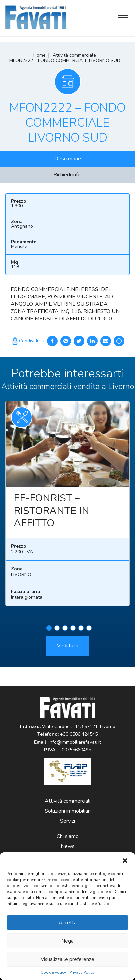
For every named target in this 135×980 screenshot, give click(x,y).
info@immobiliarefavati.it (75, 742)
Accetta (68, 923)
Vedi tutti (68, 649)
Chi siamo (68, 836)
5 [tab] (81, 631)
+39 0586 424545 (79, 734)
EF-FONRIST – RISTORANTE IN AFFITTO (51, 514)
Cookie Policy (53, 972)
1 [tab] (49, 631)
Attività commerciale (74, 55)
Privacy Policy (82, 972)
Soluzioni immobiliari (68, 811)
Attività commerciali (67, 801)
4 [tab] (73, 631)
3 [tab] (65, 631)
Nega (67, 941)
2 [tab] (57, 631)
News (68, 846)
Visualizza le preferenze (67, 959)
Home (39, 55)
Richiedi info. (67, 175)
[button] (125, 861)
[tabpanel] (67, 509)
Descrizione (68, 159)
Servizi (67, 821)
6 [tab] (89, 631)
